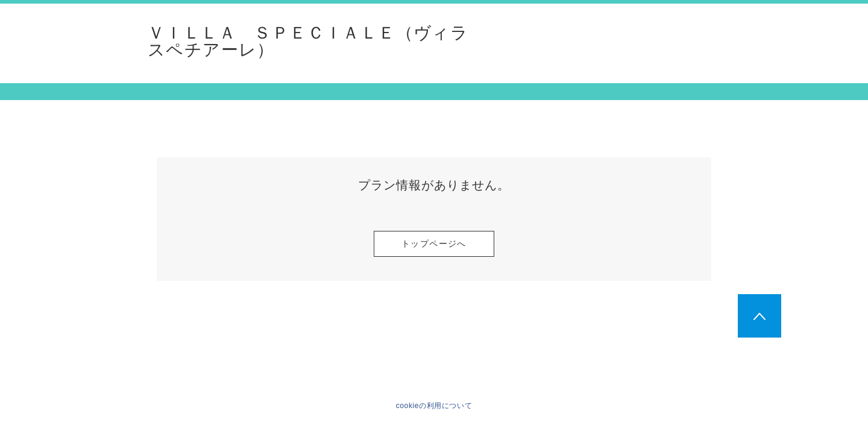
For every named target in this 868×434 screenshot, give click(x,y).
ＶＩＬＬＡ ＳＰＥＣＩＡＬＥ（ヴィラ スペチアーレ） (308, 42)
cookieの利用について (434, 406)
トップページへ (434, 244)
